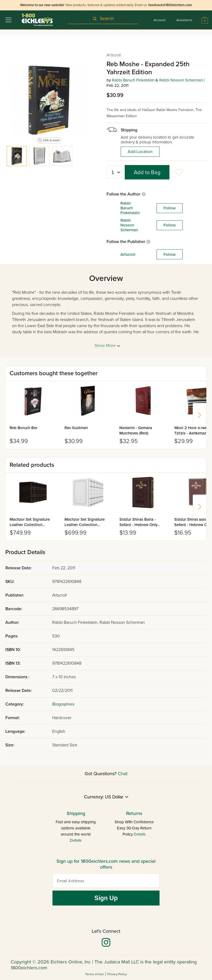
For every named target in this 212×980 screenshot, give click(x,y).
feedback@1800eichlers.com (170, 5)
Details (76, 840)
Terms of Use (94, 974)
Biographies (63, 704)
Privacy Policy (117, 974)
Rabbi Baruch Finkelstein (133, 80)
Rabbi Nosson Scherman (181, 80)
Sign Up (106, 898)
